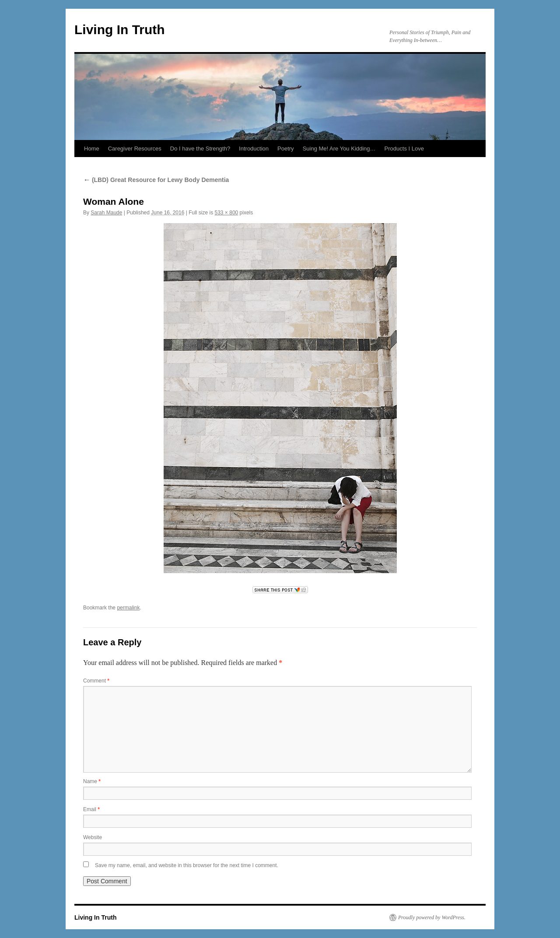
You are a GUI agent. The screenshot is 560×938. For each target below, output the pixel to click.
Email (91, 809)
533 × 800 (227, 213)
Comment (96, 681)
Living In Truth (120, 30)
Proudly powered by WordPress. (432, 917)
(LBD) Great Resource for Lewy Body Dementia (156, 180)
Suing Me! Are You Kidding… (339, 149)
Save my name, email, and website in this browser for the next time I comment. (187, 865)
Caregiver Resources (135, 149)
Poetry (286, 149)
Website (93, 837)
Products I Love (404, 149)
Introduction (254, 149)
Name (92, 781)
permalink (128, 608)
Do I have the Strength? (200, 149)
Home (92, 149)
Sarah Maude (106, 213)
